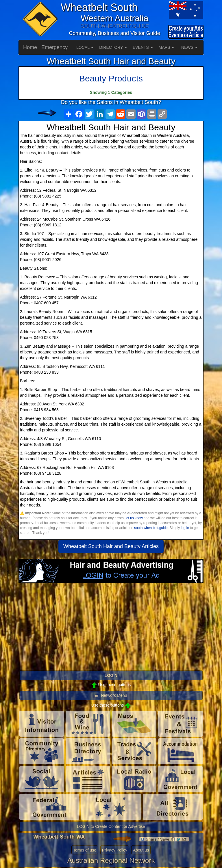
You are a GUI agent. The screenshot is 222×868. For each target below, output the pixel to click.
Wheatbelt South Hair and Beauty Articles (111, 546)
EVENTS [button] (143, 47)
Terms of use (85, 850)
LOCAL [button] (85, 47)
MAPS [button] (166, 47)
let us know (134, 518)
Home (30, 47)
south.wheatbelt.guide (151, 528)
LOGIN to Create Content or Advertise (111, 826)
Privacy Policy (115, 850)
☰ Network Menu (111, 695)
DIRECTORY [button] (113, 47)
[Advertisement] (111, 629)
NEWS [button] (189, 47)
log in (185, 528)
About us (141, 850)
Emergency (54, 47)
